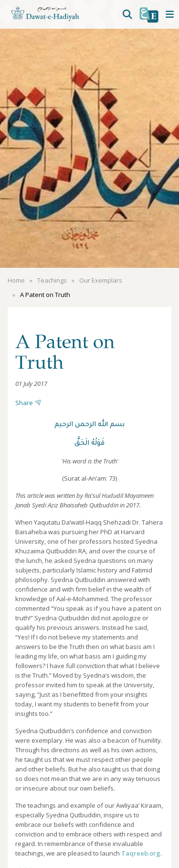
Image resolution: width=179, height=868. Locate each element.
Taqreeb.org (141, 853)
